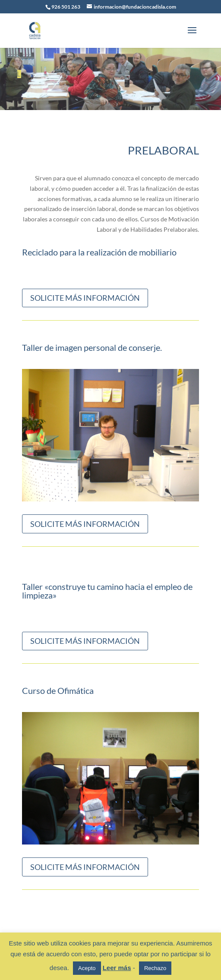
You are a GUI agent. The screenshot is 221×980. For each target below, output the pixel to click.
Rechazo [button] (155, 968)
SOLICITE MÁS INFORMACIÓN (85, 298)
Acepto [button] (87, 968)
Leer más (117, 968)
